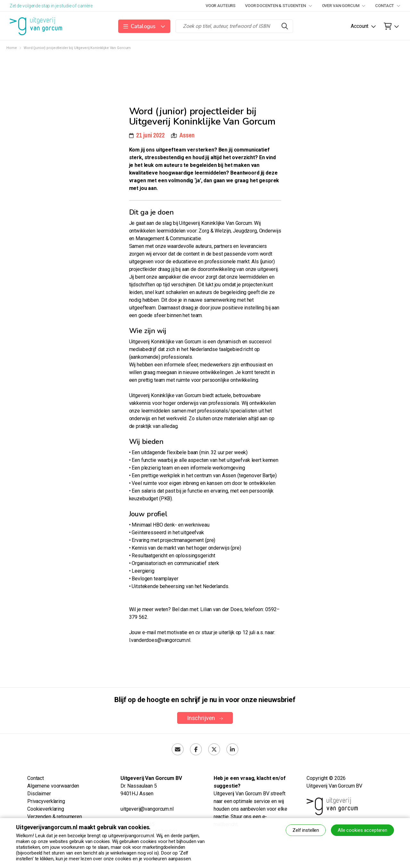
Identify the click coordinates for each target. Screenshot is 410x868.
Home (12, 48)
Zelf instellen (306, 830)
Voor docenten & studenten (279, 6)
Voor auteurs (221, 6)
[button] (144, 26)
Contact (388, 6)
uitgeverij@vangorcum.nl (147, 809)
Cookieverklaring (46, 809)
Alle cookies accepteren (362, 830)
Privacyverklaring (46, 801)
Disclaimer (39, 794)
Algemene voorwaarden (53, 786)
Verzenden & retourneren (55, 817)
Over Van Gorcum (344, 6)
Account (360, 26)
